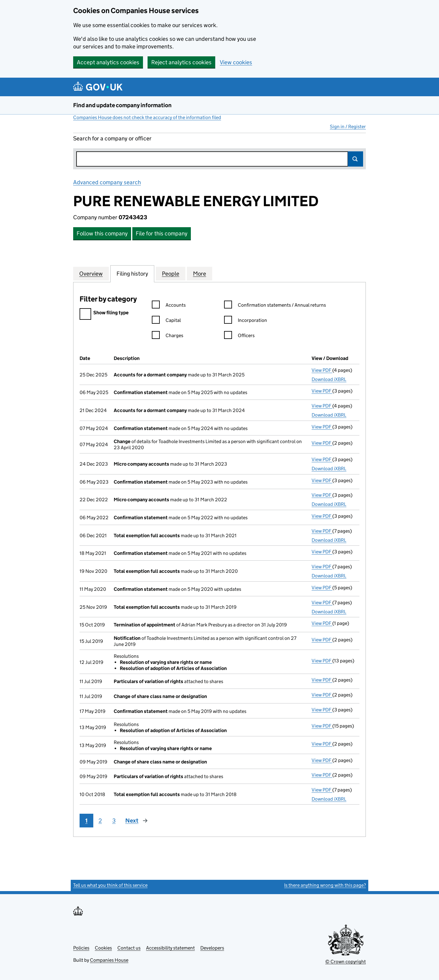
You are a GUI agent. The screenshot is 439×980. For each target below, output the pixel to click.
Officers (239, 336)
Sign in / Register (348, 127)
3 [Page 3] (114, 821)
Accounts (169, 306)
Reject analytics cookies (181, 62)
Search (355, 159)
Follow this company (102, 233)
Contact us (129, 948)
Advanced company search (107, 182)
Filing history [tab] (132, 273)
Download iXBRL (329, 379)
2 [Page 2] (100, 821)
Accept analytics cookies (108, 62)
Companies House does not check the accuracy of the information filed (147, 117)
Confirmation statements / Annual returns (275, 306)
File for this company (162, 233)
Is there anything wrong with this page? (325, 885)
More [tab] (200, 273)
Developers (212, 948)
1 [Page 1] (86, 821)
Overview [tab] (91, 273)
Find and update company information (122, 105)
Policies (81, 948)
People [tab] (171, 273)
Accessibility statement (170, 948)
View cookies (236, 62)
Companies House (109, 960)
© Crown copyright (346, 962)
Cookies (103, 948)
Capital (166, 321)
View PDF (322, 370)
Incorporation (246, 321)
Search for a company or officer (112, 138)
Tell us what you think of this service (110, 885)
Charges (168, 336)
